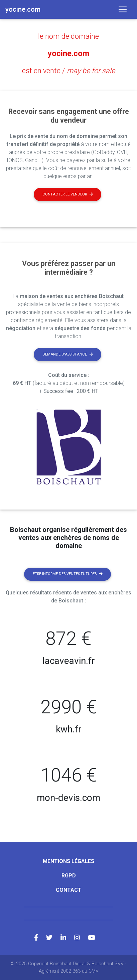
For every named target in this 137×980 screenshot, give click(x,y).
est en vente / (68, 71)
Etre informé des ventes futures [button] (68, 574)
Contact (69, 890)
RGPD (69, 876)
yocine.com (68, 53)
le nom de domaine (68, 36)
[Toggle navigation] (123, 9)
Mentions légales (68, 861)
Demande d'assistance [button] (68, 354)
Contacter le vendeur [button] (68, 194)
